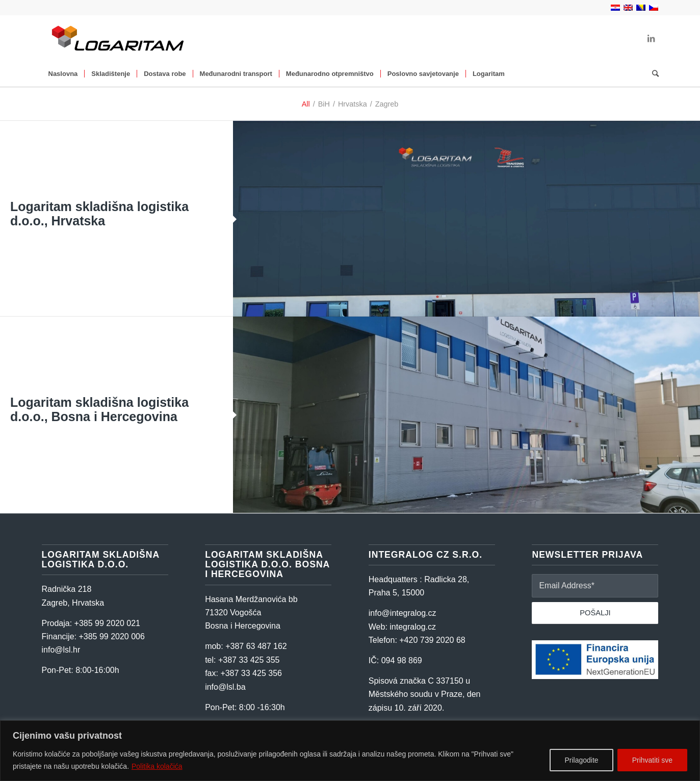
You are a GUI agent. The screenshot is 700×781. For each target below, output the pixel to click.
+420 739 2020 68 (432, 640)
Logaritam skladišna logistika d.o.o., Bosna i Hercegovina (99, 409)
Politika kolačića (157, 766)
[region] (350, 751)
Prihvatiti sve (652, 760)
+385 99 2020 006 (111, 636)
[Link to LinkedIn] (651, 38)
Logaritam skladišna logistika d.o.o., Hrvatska (99, 214)
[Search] (652, 74)
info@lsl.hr (61, 650)
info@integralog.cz (403, 613)
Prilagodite (581, 760)
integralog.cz (413, 627)
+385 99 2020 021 (107, 623)
